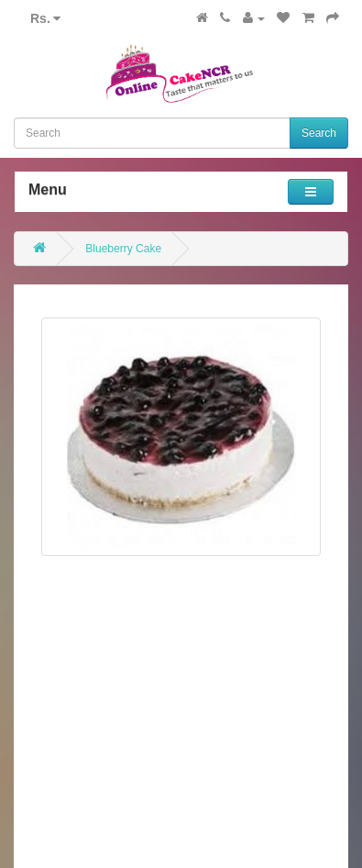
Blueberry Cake (123, 249)
